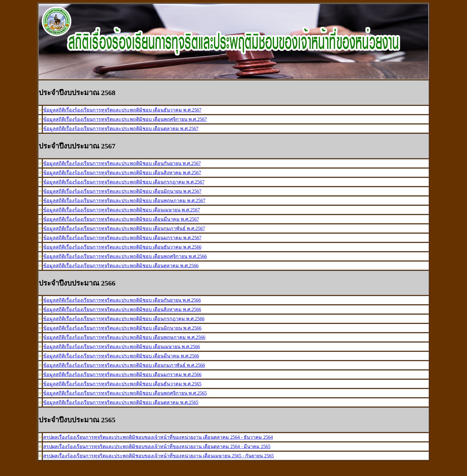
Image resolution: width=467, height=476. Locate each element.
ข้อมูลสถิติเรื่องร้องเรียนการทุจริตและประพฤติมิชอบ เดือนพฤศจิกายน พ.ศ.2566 (125, 256)
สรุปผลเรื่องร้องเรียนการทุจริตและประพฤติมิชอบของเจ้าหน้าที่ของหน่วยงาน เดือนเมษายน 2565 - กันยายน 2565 (158, 456)
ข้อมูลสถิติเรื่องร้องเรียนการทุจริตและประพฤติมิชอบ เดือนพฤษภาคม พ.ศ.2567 (124, 201)
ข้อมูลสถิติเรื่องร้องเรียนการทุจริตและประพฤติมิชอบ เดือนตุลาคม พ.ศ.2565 (121, 402)
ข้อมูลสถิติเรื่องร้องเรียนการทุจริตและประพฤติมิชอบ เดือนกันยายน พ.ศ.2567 (122, 163)
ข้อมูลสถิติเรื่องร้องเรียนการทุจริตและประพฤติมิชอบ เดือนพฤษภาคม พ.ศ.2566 (124, 337)
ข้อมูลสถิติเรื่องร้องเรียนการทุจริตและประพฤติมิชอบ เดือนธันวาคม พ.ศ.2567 (122, 110)
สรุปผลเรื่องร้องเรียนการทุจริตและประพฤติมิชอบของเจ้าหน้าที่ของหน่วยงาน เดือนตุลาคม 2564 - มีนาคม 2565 (157, 446)
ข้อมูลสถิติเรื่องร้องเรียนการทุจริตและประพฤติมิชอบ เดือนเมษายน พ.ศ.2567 (122, 210)
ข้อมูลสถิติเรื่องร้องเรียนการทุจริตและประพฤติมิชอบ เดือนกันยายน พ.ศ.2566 (122, 300)
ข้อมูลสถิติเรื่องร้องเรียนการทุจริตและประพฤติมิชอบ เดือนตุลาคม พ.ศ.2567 (121, 129)
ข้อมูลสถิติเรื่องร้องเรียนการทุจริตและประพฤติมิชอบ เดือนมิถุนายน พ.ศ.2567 (122, 191)
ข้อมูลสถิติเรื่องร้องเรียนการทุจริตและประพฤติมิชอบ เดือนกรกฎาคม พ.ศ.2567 (124, 182)
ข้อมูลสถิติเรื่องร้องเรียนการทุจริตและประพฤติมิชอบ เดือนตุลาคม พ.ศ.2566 (121, 266)
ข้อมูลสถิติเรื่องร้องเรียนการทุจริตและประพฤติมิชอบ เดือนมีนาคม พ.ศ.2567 (121, 219)
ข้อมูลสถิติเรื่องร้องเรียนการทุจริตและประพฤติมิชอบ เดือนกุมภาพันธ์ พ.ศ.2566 (124, 365)
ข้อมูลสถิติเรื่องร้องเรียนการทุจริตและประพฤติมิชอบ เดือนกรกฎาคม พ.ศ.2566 (124, 319)
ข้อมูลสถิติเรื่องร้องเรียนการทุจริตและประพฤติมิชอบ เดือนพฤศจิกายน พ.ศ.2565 (125, 393)
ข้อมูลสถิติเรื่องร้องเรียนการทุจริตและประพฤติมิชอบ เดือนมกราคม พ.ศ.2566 (122, 374)
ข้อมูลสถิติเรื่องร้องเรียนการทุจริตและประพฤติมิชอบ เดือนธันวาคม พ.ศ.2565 (122, 384)
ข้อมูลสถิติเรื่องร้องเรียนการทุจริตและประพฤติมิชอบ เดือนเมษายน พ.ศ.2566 (122, 347)
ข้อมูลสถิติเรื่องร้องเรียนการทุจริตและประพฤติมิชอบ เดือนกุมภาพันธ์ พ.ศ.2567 (124, 228)
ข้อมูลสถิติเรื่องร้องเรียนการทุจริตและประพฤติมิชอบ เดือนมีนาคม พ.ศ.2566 (121, 356)
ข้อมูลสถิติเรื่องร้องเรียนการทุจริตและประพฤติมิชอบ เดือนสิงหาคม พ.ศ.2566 (122, 309)
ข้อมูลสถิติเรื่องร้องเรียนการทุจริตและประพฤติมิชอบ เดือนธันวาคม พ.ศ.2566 (122, 247)
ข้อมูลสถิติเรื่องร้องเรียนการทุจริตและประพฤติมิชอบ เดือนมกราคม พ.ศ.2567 (122, 238)
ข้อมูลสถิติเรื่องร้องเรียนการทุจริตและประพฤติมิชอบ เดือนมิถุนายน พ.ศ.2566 (122, 328)
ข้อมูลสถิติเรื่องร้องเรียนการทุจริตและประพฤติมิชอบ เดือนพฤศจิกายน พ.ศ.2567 (125, 119)
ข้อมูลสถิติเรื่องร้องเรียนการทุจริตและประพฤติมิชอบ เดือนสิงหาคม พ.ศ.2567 (122, 173)
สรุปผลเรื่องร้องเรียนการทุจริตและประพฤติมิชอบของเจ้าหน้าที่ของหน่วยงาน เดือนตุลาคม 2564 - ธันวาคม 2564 (158, 437)
